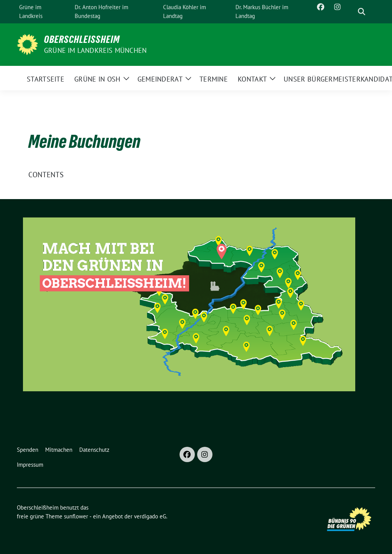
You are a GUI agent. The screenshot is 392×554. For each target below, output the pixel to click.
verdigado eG (150, 516)
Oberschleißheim (82, 39)
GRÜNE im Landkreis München (95, 50)
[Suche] (351, 12)
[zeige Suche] (362, 12)
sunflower (76, 516)
